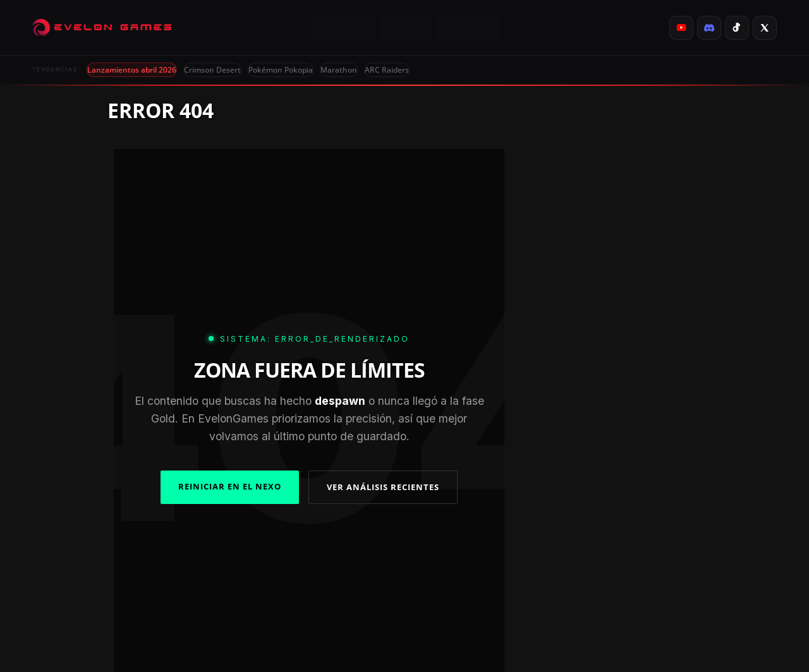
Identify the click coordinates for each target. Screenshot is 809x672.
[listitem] (681, 28)
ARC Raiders (387, 70)
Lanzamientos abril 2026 (132, 70)
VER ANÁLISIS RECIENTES (383, 487)
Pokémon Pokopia (281, 70)
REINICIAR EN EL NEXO (230, 486)
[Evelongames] (102, 28)
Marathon (339, 70)
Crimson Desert (212, 70)
